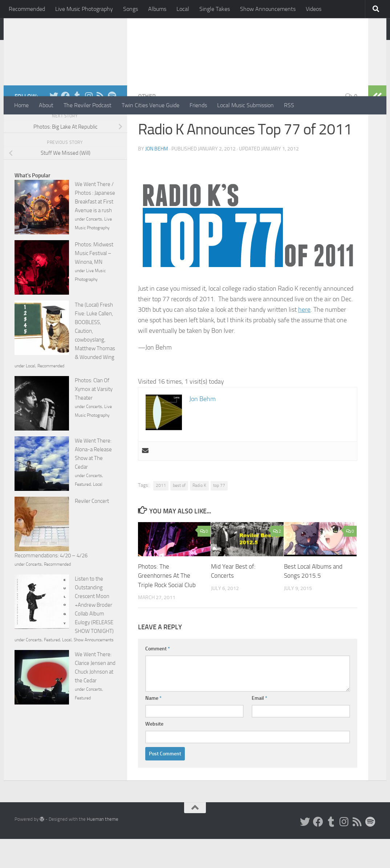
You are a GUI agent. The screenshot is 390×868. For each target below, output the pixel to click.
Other (147, 125)
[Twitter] (54, 125)
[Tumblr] (77, 125)
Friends (198, 105)
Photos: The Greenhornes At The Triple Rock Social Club (167, 605)
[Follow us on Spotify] (112, 125)
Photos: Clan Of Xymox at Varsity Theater (94, 418)
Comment (158, 678)
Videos (314, 9)
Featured (83, 513)
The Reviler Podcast (88, 105)
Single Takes (215, 9)
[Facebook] (65, 125)
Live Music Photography (84, 9)
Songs (131, 9)
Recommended (27, 9)
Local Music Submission (245, 105)
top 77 (219, 514)
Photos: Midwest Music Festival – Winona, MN (94, 282)
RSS (289, 105)
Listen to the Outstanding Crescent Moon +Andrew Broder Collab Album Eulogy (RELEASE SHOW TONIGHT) (94, 634)
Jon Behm (157, 178)
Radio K (199, 514)
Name (153, 727)
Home (21, 105)
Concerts (94, 248)
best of (179, 514)
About (46, 105)
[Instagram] (89, 125)
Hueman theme (103, 848)
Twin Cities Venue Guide (151, 105)
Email (259, 727)
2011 (161, 514)
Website (154, 753)
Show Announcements (268, 9)
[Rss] (100, 125)
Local (183, 9)
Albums (157, 9)
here (304, 339)
